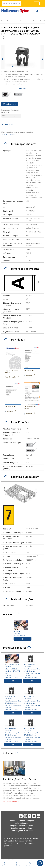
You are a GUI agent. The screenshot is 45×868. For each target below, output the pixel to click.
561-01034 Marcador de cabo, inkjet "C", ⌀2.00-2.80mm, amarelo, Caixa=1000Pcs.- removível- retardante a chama (32, 698)
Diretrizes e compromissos (21, 828)
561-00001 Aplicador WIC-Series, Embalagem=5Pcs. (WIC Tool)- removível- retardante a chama (13, 666)
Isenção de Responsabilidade (21, 826)
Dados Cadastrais (21, 823)
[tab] (22, 144)
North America (12, 3)
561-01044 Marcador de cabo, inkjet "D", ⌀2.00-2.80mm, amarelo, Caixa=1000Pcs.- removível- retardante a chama (13, 730)
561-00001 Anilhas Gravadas (22, 628)
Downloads (7, 124)
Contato (12, 821)
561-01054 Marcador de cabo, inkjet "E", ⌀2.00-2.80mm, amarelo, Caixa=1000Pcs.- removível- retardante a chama (32, 730)
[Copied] (3, 38)
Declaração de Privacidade (23, 831)
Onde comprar (10, 104)
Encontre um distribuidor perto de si (10, 111)
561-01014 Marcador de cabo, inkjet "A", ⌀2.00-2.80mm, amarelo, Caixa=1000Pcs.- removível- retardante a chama (32, 666)
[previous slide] (3, 59)
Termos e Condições (26, 821)
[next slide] (42, 59)
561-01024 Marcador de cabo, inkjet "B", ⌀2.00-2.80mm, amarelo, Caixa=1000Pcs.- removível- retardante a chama (13, 698)
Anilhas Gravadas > (9, 135)
